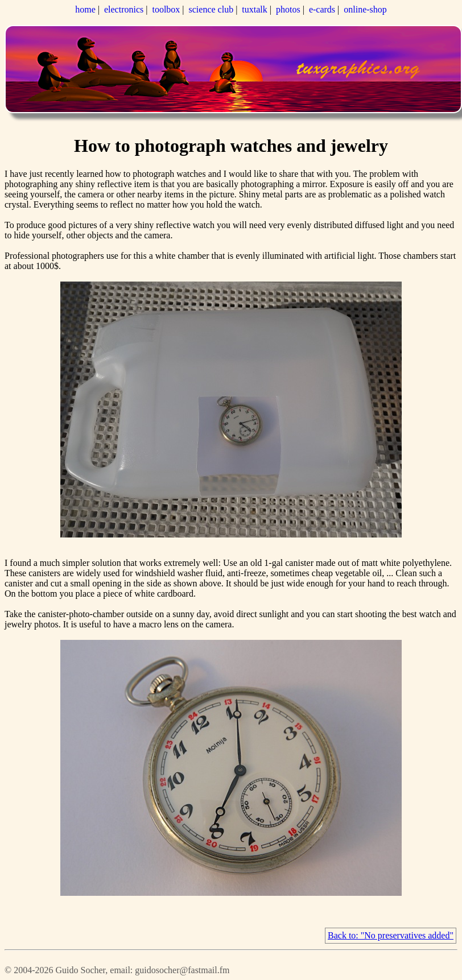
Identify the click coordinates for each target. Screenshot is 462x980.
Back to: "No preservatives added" (391, 935)
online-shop (365, 9)
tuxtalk (254, 9)
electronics (124, 9)
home (85, 9)
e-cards (322, 9)
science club (211, 9)
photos (288, 9)
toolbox (166, 9)
